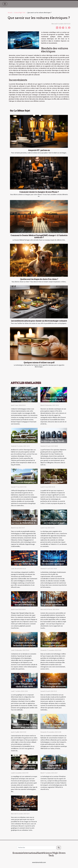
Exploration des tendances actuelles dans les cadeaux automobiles (54, 605)
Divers (62, 853)
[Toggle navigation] (5, 4)
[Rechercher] (37, 848)
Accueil (10, 13)
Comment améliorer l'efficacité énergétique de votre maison (24, 482)
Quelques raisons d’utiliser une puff (39, 363)
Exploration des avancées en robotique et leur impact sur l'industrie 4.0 (54, 523)
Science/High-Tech (20, 13)
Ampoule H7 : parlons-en (39, 150)
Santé (40, 853)
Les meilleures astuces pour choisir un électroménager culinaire (39, 321)
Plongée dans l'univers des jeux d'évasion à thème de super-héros (24, 605)
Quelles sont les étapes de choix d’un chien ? (39, 279)
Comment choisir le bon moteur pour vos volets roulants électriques (24, 727)
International (30, 853)
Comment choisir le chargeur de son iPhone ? (39, 192)
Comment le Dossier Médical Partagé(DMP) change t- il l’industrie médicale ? (39, 236)
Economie (18, 853)
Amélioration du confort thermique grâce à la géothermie (24, 441)
